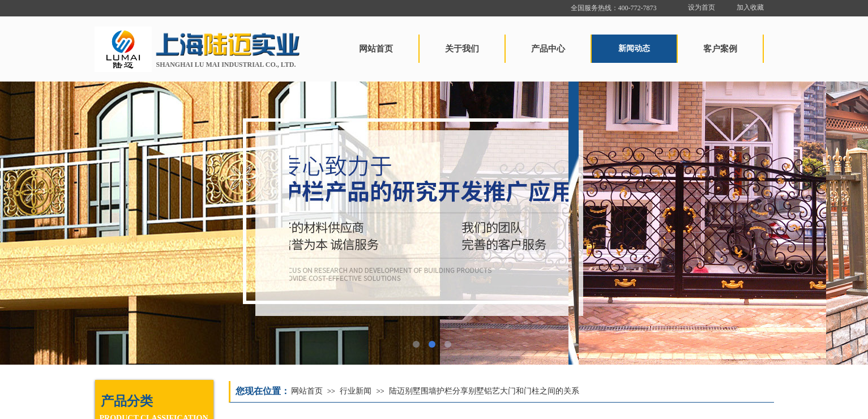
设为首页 (702, 7)
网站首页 (307, 391)
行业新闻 (356, 391)
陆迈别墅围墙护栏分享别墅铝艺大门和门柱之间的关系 (484, 391)
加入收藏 (750, 7)
